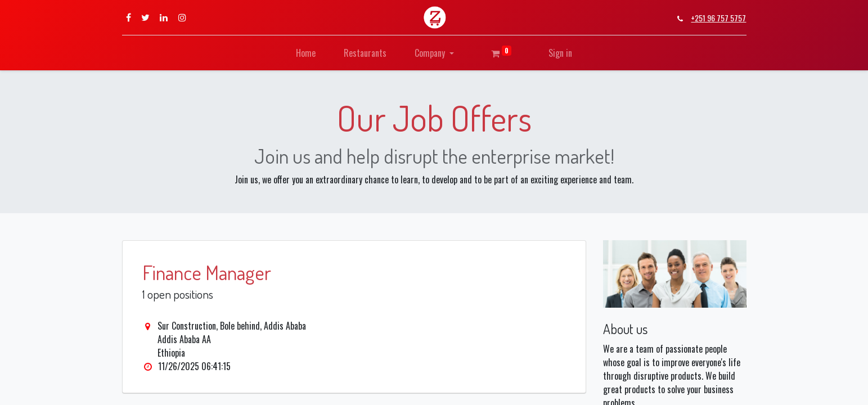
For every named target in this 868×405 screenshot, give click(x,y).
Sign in (560, 53)
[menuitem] (306, 53)
